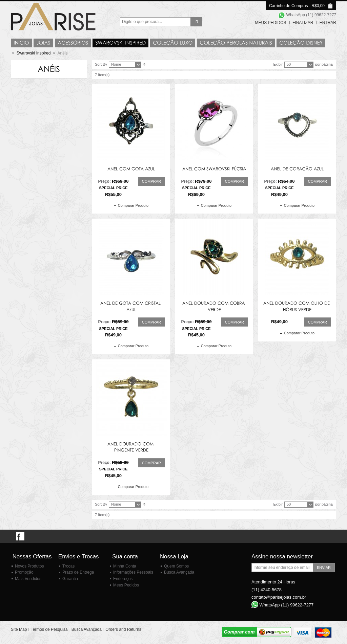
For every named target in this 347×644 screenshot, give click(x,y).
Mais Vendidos (28, 579)
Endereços (123, 579)
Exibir (278, 64)
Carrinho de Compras (289, 6)
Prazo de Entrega (78, 572)
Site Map (19, 629)
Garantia (70, 579)
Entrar (328, 23)
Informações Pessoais (133, 572)
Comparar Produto (133, 205)
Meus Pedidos (271, 23)
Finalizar (303, 23)
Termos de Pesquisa (49, 629)
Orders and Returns (123, 629)
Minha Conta (125, 566)
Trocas (68, 566)
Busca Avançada (179, 572)
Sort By (101, 64)
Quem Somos (176, 566)
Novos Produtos (29, 566)
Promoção (24, 572)
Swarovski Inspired (34, 53)
